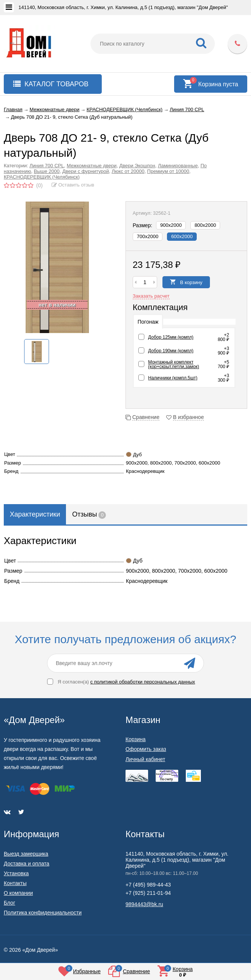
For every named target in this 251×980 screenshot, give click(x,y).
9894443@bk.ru (144, 904)
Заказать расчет (151, 296)
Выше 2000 (47, 171)
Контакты (15, 883)
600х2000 (182, 236)
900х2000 (171, 225)
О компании (18, 893)
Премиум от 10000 (168, 171)
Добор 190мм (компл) (171, 351)
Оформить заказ (146, 749)
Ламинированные (178, 166)
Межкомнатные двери (92, 166)
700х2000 (148, 236)
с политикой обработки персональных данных (143, 682)
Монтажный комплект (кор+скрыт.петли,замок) (174, 364)
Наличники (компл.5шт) (173, 378)
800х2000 (205, 225)
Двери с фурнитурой (86, 171)
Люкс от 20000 (128, 171)
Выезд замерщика (26, 854)
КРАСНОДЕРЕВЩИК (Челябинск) (42, 177)
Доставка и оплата (27, 864)
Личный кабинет (145, 759)
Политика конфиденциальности (43, 913)
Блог (9, 903)
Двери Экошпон (137, 166)
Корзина (135, 739)
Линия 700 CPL (47, 166)
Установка (16, 873)
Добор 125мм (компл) (171, 337)
